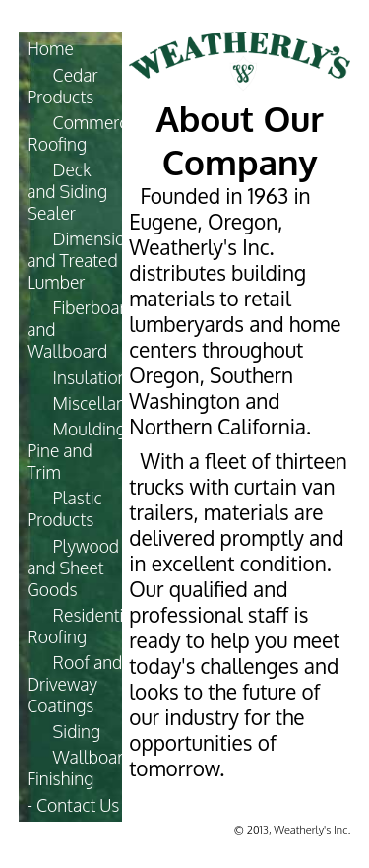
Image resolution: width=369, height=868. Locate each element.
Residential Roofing (82, 626)
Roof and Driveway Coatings (74, 684)
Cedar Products (62, 86)
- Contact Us (73, 805)
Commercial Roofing (86, 133)
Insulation (91, 377)
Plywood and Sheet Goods (73, 568)
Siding (77, 731)
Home (50, 48)
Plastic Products (64, 508)
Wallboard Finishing (80, 768)
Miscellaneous (108, 403)
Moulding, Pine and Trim (78, 450)
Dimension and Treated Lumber (81, 260)
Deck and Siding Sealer (67, 191)
